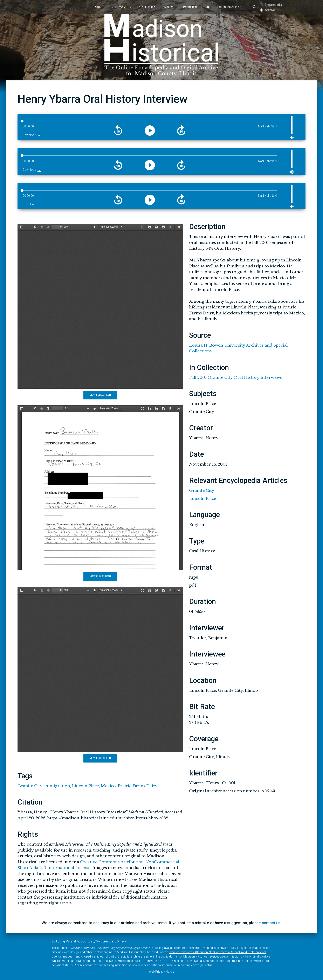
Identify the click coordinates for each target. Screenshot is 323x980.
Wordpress (103, 941)
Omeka (121, 941)
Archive (170, 7)
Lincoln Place (85, 786)
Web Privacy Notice (161, 972)
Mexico (108, 786)
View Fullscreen (100, 395)
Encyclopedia (148, 7)
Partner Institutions (197, 7)
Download (32, 135)
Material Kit (73, 941)
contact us (271, 923)
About (100, 7)
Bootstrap (88, 941)
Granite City (30, 786)
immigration (57, 786)
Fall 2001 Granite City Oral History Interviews (235, 377)
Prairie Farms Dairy (138, 786)
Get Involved (122, 7)
